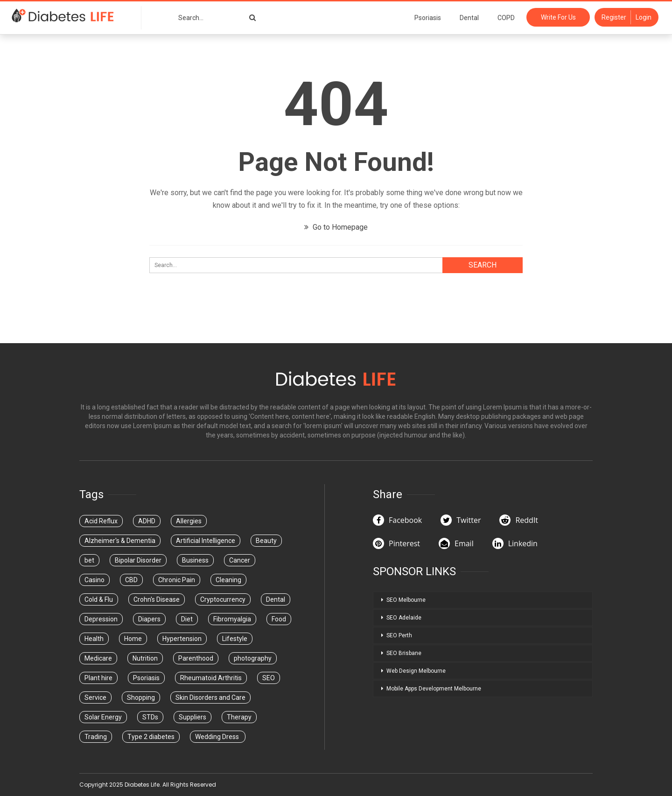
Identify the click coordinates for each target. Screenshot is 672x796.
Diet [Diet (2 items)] (187, 619)
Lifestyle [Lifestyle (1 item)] (235, 639)
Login (644, 17)
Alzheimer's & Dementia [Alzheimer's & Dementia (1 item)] (120, 541)
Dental (469, 18)
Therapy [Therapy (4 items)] (239, 717)
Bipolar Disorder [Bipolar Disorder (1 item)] (138, 560)
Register (614, 17)
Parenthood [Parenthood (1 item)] (196, 658)
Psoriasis (428, 18)
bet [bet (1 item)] (89, 560)
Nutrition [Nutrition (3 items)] (145, 658)
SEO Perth (399, 635)
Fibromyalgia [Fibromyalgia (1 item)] (232, 619)
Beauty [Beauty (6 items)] (266, 541)
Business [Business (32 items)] (195, 560)
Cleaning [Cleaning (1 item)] (228, 580)
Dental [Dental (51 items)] (276, 599)
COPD (506, 18)
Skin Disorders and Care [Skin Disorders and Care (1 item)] (210, 697)
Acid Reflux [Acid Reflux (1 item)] (101, 521)
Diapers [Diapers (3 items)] (149, 619)
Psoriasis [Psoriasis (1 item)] (146, 678)
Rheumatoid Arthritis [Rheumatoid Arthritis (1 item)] (211, 678)
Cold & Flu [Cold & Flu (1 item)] (99, 599)
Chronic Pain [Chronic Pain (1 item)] (177, 580)
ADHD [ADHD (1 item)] (147, 521)
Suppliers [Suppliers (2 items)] (192, 717)
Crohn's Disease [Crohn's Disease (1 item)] (157, 599)
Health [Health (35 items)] (94, 639)
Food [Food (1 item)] (279, 619)
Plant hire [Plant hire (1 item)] (98, 678)
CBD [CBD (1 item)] (131, 580)
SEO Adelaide (404, 618)
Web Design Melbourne (416, 671)
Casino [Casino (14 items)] (94, 580)
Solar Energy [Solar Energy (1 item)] (103, 717)
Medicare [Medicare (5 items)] (98, 658)
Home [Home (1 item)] (133, 639)
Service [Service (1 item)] (95, 697)
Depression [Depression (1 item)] (101, 619)
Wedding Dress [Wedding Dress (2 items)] (218, 737)
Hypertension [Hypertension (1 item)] (182, 639)
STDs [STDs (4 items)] (150, 717)
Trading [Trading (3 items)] (96, 737)
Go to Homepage (336, 227)
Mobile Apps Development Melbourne (434, 689)
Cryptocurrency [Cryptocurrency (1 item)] (223, 599)
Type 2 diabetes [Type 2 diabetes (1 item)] (151, 737)
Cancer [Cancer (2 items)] (240, 560)
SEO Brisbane (404, 653)
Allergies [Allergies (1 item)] (189, 521)
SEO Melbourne (406, 600)
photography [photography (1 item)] (253, 658)
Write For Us (558, 17)
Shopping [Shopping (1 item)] (141, 697)
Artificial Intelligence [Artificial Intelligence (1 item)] (206, 541)
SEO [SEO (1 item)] (269, 678)
